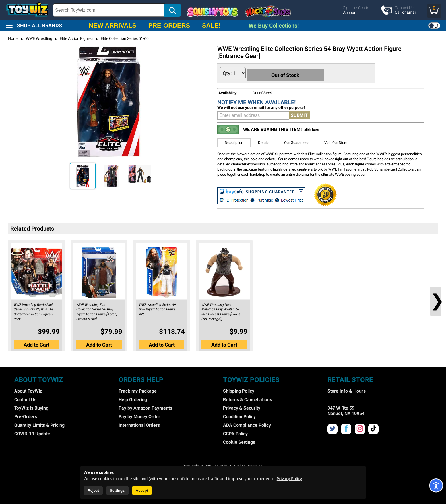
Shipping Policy (239, 390)
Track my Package (138, 390)
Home (13, 38)
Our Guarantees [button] (297, 141)
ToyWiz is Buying (31, 407)
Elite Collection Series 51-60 (124, 38)
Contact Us (25, 398)
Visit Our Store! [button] (336, 141)
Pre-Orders (26, 415)
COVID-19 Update (32, 432)
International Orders (139, 424)
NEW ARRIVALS (112, 25)
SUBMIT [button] (299, 114)
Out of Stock (290, 73)
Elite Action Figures (76, 38)
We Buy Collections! (274, 26)
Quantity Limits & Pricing (39, 424)
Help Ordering (133, 398)
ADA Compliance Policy (247, 424)
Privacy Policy (289, 479)
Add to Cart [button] (37, 342)
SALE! (211, 25)
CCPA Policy (235, 432)
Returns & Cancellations (247, 398)
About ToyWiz (28, 390)
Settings (117, 490)
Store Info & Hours (346, 390)
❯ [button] (436, 299)
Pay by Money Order (139, 415)
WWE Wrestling (39, 38)
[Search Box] (109, 10)
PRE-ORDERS (169, 25)
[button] (434, 11)
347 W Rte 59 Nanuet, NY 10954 (346, 409)
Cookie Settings (239, 441)
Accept (142, 490)
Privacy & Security (242, 407)
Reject (93, 490)
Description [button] (234, 141)
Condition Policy (239, 415)
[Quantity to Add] (233, 73)
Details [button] (264, 141)
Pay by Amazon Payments (145, 407)
